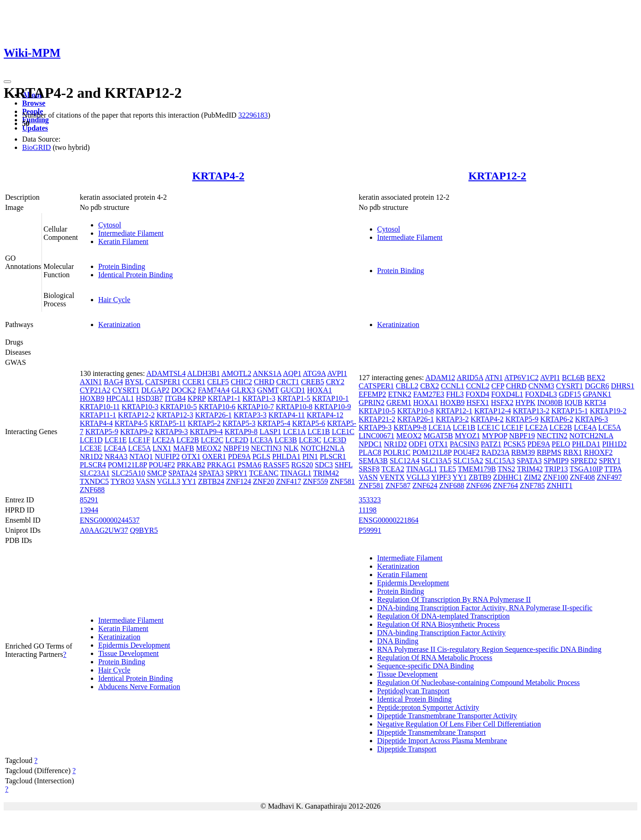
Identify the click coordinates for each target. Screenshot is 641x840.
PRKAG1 (221, 465)
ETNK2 (400, 394)
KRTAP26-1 (214, 415)
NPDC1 (371, 444)
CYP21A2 (95, 390)
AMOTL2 (236, 373)
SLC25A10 (128, 473)
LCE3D (335, 440)
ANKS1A (267, 373)
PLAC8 (370, 452)
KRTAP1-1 (224, 398)
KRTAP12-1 (454, 411)
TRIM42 (326, 473)
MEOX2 (209, 448)
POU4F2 (162, 465)
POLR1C (397, 452)
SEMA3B (373, 461)
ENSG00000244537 (110, 520)
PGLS (261, 456)
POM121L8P (128, 465)
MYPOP (495, 436)
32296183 (253, 115)
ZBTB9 (480, 477)
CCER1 (194, 382)
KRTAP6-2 (557, 419)
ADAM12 (440, 378)
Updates (35, 128)
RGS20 (302, 465)
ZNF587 (398, 486)
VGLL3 (169, 481)
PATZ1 (491, 444)
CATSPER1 (163, 382)
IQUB (573, 402)
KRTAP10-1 (331, 398)
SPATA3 (211, 473)
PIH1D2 (614, 444)
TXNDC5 (94, 481)
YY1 (189, 481)
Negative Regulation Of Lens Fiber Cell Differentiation (459, 724)
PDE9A (239, 456)
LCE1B (319, 432)
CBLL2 (407, 386)
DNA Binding (398, 641)
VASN (146, 481)
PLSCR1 (333, 456)
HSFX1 (478, 402)
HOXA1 (320, 390)
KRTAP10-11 (100, 407)
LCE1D (91, 440)
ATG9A (315, 373)
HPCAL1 (120, 398)
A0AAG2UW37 (104, 530)
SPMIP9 (556, 461)
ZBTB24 (211, 481)
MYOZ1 (467, 436)
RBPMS (549, 452)
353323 (370, 500)
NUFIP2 (167, 456)
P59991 (370, 530)
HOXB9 (92, 398)
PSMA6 (249, 465)
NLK (291, 448)
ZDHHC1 (507, 477)
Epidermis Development (134, 645)
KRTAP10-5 (178, 407)
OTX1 (191, 456)
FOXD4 (478, 394)
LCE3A (261, 440)
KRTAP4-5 (131, 423)
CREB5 (313, 382)
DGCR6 (597, 386)
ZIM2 (532, 477)
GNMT (268, 390)
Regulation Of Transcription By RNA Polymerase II (454, 599)
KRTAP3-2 (452, 419)
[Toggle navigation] (7, 82)
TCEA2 (393, 469)
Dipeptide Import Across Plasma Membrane (442, 741)
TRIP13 (556, 469)
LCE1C (343, 432)
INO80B (550, 402)
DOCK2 (184, 390)
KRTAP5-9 (102, 432)
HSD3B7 (150, 398)
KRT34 (595, 402)
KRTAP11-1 (98, 415)
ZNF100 (556, 477)
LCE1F (139, 440)
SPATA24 (183, 473)
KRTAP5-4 (274, 423)
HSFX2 (502, 402)
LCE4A (115, 448)
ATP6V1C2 (521, 378)
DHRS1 (623, 386)
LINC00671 (377, 436)
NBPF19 (236, 448)
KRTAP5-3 (239, 423)
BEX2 (596, 378)
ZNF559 (315, 481)
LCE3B (286, 440)
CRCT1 (288, 382)
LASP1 (270, 432)
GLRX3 (243, 390)
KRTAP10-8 (294, 407)
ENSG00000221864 (389, 520)
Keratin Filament (123, 241)
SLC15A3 (500, 461)
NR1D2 (91, 456)
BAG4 (113, 382)
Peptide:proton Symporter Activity (428, 707)
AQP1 (292, 373)
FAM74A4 (214, 390)
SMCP (157, 473)
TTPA (613, 469)
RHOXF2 (598, 452)
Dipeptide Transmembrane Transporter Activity (447, 716)
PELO (561, 444)
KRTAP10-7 (255, 407)
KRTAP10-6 (217, 407)
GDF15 (570, 394)
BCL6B (573, 378)
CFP (498, 386)
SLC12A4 (405, 461)
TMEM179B (477, 469)
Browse (34, 103)
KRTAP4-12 (325, 415)
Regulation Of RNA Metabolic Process (435, 658)
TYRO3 (123, 481)
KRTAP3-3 (250, 415)
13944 (89, 510)
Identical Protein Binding (136, 275)
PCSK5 (514, 444)
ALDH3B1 (204, 373)
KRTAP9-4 (207, 432)
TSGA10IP (586, 469)
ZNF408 (582, 477)
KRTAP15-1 (570, 411)
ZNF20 (264, 481)
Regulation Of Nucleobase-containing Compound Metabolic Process (478, 682)
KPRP (197, 398)
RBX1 (573, 452)
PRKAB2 (191, 465)
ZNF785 (532, 486)
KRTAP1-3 (259, 398)
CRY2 (335, 382)
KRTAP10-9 (333, 407)
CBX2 (430, 386)
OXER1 (214, 456)
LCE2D (237, 440)
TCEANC (264, 473)
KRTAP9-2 (137, 432)
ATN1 (494, 378)
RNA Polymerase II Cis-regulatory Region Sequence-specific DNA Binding (490, 649)
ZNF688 (92, 490)
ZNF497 (609, 477)
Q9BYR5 (144, 530)
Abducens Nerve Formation (139, 687)
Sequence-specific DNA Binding (426, 666)
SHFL (344, 465)
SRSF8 (369, 469)
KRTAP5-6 (309, 423)
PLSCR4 (93, 465)
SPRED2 (584, 461)
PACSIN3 (464, 444)
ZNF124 (238, 481)
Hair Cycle (114, 300)
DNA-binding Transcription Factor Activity (442, 633)
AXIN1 (91, 382)
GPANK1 (597, 394)
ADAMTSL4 (166, 373)
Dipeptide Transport (407, 749)
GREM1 (399, 402)
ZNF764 (505, 486)
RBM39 (523, 452)
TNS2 (506, 469)
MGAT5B (438, 436)
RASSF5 (276, 465)
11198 (368, 510)
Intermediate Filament (131, 233)
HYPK (525, 402)
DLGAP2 (155, 390)
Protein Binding (122, 266)
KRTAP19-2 (608, 411)
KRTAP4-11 (287, 415)
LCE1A (294, 432)
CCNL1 (453, 386)
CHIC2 (241, 382)
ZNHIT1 (559, 486)
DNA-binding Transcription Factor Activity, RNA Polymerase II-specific (485, 608)
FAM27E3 (429, 394)
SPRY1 (236, 473)
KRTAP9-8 (241, 432)
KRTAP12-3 (175, 415)
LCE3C (310, 440)
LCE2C (212, 440)
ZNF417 (289, 481)
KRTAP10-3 (140, 407)
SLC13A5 (436, 461)
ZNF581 (342, 481)
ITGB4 (175, 398)
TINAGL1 (296, 473)
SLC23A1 (95, 473)
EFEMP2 (373, 394)
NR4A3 (116, 456)
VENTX (392, 477)
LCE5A (139, 448)
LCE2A (163, 440)
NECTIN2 (552, 436)
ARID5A (470, 378)
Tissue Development (128, 653)
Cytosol (110, 225)
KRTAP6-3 (592, 419)
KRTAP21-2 (377, 419)
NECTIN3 (266, 448)
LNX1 (162, 448)
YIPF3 (441, 477)
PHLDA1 (286, 456)
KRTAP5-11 (168, 423)
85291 (89, 500)
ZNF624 (425, 486)
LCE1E (116, 440)
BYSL (134, 382)
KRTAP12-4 (493, 411)
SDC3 (324, 465)
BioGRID (36, 147)
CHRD (264, 382)
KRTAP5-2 (204, 423)
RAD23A (495, 452)
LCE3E (91, 448)
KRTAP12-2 (497, 176)
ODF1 (418, 444)
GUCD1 (293, 390)
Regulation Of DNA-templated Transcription (444, 616)
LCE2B (188, 440)
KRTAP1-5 (294, 398)
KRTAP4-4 (96, 423)
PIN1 (310, 456)
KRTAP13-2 (531, 411)
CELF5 (218, 382)
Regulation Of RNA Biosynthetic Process (439, 624)
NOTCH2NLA (323, 448)
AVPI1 (337, 373)
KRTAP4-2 (218, 176)
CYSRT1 (126, 390)
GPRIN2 (372, 402)
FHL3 (455, 394)
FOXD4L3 (541, 394)
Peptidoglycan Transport (413, 691)
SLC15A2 (468, 461)
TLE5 (448, 469)
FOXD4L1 (507, 394)
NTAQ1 (141, 456)
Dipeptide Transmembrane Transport (432, 732)
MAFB (184, 448)
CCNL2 (478, 386)
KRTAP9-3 (172, 432)
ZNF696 (479, 486)
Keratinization (119, 325)
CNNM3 (541, 386)
